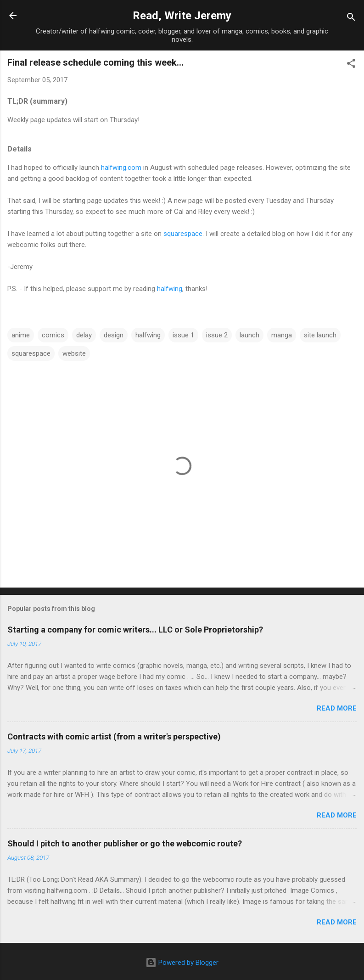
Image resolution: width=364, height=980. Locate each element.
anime (21, 335)
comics (53, 335)
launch (249, 335)
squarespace (183, 234)
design (114, 335)
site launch (320, 335)
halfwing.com (121, 168)
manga (282, 335)
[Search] (351, 19)
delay (84, 335)
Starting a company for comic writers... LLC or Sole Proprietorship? (135, 630)
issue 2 (217, 335)
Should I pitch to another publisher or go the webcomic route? (125, 843)
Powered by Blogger (182, 963)
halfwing (170, 289)
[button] (351, 65)
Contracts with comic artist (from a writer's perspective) (114, 736)
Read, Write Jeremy (182, 16)
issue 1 (183, 335)
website (74, 353)
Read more (337, 708)
